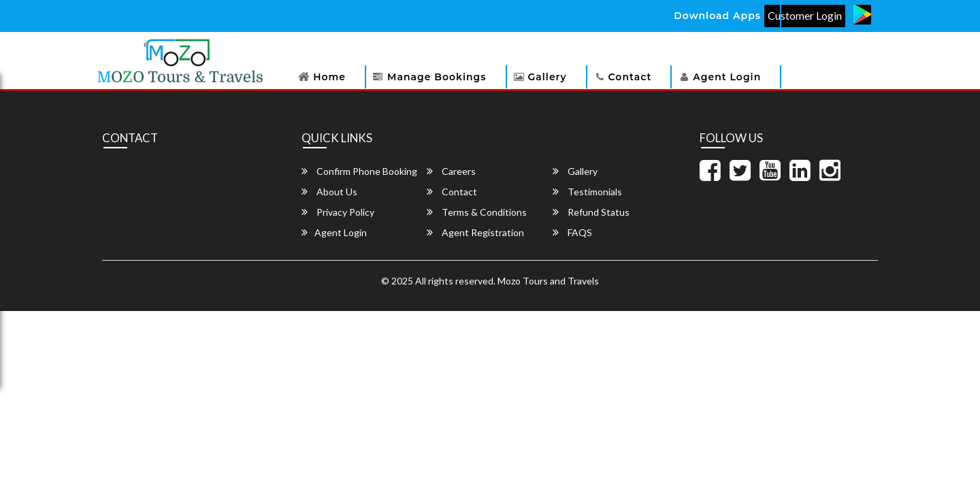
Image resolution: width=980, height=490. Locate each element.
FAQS (572, 232)
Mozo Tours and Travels (548, 281)
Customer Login (805, 15)
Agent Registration (475, 232)
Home (329, 77)
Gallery (548, 77)
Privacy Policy (338, 212)
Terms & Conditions (477, 212)
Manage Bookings (437, 77)
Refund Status (591, 212)
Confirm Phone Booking (359, 171)
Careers (451, 171)
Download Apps (717, 16)
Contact (630, 77)
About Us (329, 192)
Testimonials (587, 192)
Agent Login (727, 77)
